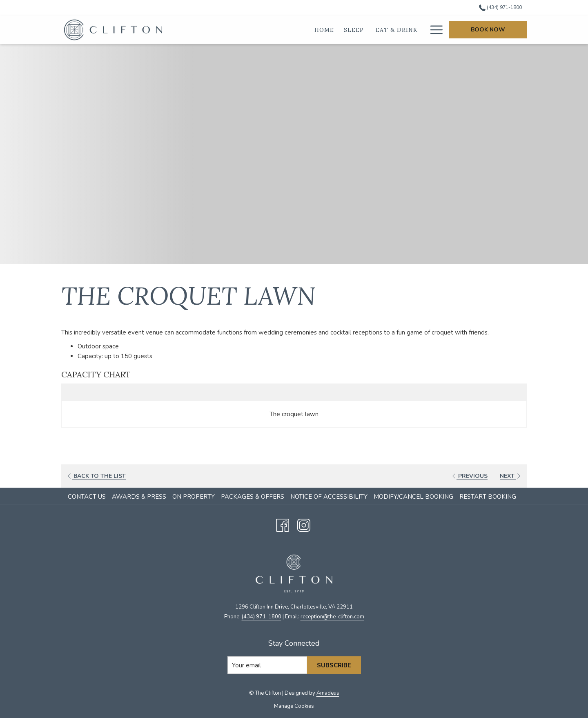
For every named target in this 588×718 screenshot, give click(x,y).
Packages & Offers (253, 497)
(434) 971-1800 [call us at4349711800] (500, 7)
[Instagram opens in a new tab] (304, 524)
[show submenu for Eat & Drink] (376, 30)
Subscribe (334, 665)
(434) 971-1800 (262, 617)
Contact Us (87, 497)
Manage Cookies (294, 706)
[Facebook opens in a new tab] (283, 524)
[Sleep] (307, 30)
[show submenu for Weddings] (423, 30)
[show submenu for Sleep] (322, 30)
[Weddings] (400, 30)
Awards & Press (139, 497)
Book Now (488, 30)
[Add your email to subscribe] (267, 665)
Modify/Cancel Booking (413, 497)
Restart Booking (488, 497)
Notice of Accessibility (329, 497)
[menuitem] (88, 497)
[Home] (277, 30)
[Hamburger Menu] (433, 30)
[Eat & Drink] (349, 30)
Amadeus (328, 693)
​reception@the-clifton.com (332, 617)
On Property (194, 497)
